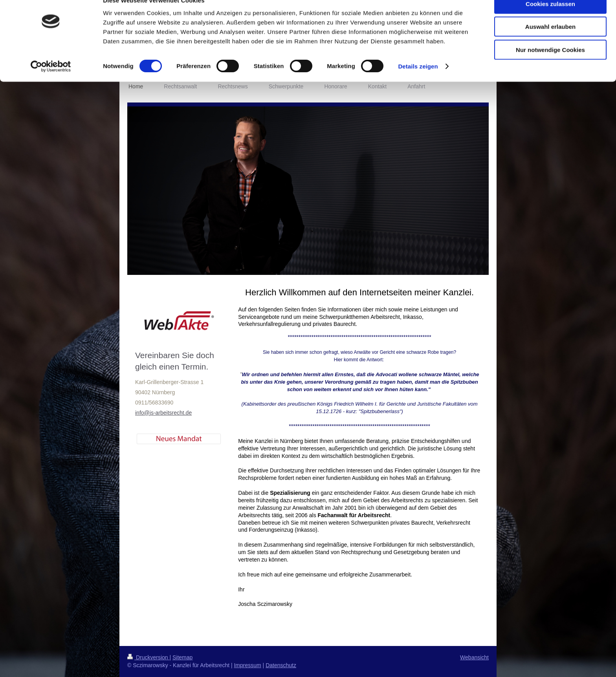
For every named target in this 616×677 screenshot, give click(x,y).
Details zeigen (418, 82)
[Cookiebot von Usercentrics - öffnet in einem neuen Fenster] (51, 82)
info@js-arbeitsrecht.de (163, 413)
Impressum (247, 665)
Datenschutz (281, 665)
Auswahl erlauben (550, 43)
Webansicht (474, 657)
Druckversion (148, 657)
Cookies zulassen (550, 19)
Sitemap (182, 657)
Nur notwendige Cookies (550, 65)
